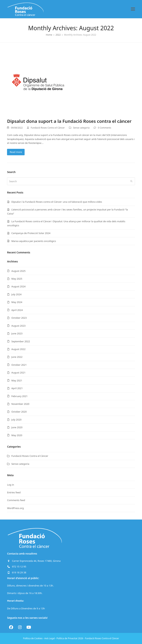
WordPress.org (15, 508)
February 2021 (19, 396)
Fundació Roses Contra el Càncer (48, 128)
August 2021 (18, 373)
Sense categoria (81, 128)
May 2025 (17, 279)
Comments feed (16, 500)
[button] (133, 9)
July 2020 (16, 420)
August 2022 (18, 349)
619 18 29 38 (19, 572)
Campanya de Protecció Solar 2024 (31, 233)
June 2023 (17, 333)
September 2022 (21, 341)
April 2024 (17, 310)
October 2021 (19, 365)
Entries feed (14, 492)
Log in (10, 485)
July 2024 (16, 294)
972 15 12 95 (19, 567)
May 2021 (17, 380)
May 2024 (17, 302)
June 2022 (17, 357)
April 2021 (17, 388)
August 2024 (18, 286)
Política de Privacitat (67, 638)
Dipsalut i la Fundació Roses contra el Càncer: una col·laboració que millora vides (57, 202)
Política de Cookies (33, 638)
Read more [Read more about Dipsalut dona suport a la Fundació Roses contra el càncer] (16, 152)
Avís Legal (50, 638)
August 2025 (18, 271)
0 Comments (104, 128)
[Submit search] (131, 181)
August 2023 (18, 326)
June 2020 (17, 427)
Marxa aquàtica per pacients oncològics (34, 241)
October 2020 (19, 412)
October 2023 (19, 318)
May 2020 (17, 435)
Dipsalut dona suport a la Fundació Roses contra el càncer (69, 121)
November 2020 (20, 404)
